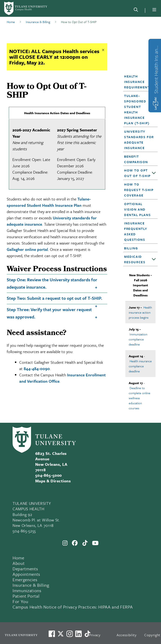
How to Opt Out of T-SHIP (137, 173)
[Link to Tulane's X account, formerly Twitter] (61, 634)
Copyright (152, 635)
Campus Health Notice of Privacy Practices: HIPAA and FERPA (73, 607)
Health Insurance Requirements (138, 82)
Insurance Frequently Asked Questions (136, 231)
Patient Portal (26, 596)
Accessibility (127, 635)
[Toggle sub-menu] (154, 173)
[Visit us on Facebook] (52, 634)
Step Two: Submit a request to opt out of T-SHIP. (54, 298)
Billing (131, 248)
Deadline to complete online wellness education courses (140, 398)
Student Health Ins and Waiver (156, 68)
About (19, 563)
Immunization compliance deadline (138, 339)
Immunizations (27, 590)
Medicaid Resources (135, 259)
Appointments (26, 574)
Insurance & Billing (31, 585)
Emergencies (25, 580)
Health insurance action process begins (140, 312)
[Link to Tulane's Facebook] (70, 634)
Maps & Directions (53, 481)
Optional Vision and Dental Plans (137, 209)
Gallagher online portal (27, 249)
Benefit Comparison (136, 159)
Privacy (95, 635)
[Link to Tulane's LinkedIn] (78, 634)
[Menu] (154, 10)
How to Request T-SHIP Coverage (139, 190)
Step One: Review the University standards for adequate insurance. (52, 283)
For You (20, 601)
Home (18, 558)
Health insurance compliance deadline (140, 366)
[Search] (136, 10)
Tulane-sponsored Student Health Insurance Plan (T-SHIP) (137, 109)
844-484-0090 (37, 368)
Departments (25, 569)
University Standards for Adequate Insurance (139, 140)
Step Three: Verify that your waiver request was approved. (49, 313)
